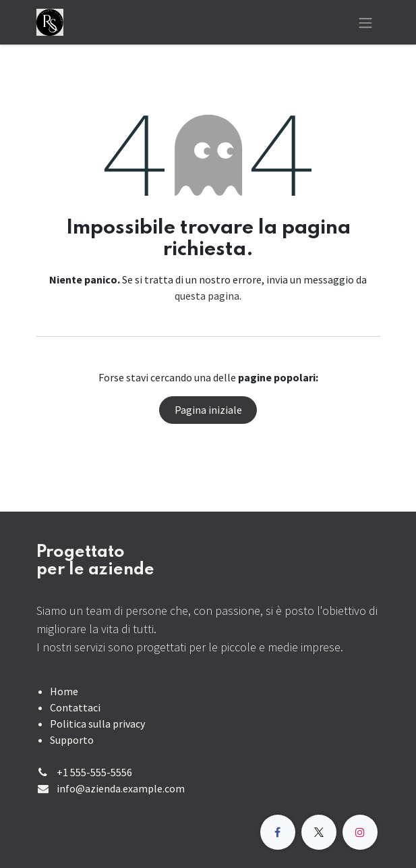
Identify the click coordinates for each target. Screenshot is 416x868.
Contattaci (75, 707)
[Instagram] (360, 832)
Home (64, 691)
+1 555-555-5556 (94, 772)
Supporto (72, 740)
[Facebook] (278, 832)
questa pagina (207, 296)
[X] (319, 832)
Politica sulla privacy (97, 724)
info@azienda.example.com (121, 788)
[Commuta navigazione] (365, 22)
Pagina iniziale (208, 410)
